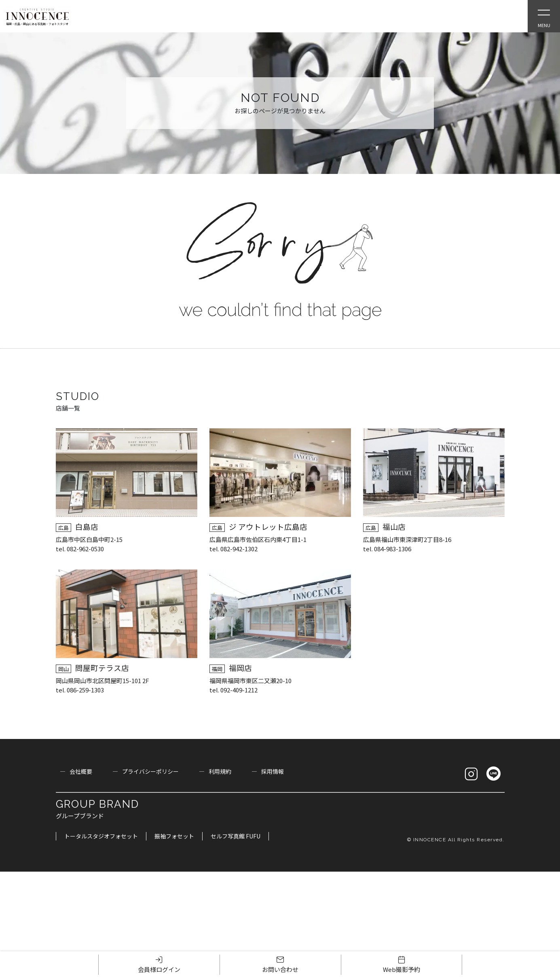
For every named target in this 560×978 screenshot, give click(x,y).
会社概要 (81, 771)
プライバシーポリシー (150, 771)
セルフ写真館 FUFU (236, 836)
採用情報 (273, 771)
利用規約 (220, 771)
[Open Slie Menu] (544, 16)
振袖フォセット (174, 836)
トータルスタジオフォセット (101, 836)
